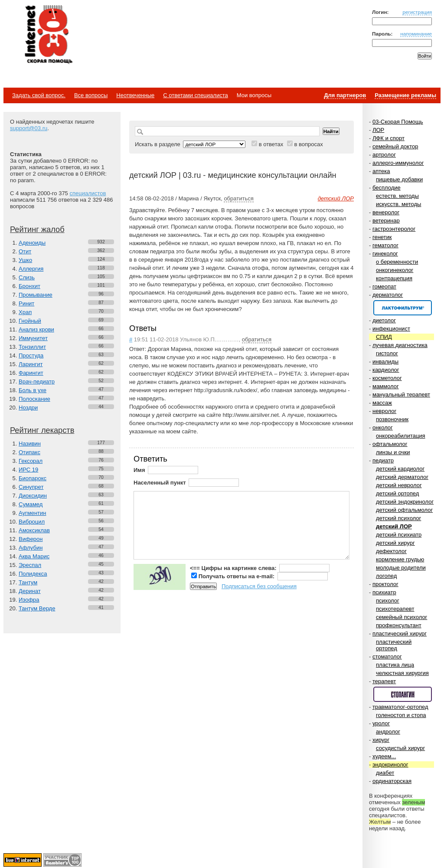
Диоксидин (33, 496)
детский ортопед (397, 493)
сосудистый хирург (400, 748)
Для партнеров (345, 95)
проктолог (385, 584)
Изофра (29, 600)
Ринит (26, 303)
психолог (388, 601)
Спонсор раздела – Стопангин (403, 694)
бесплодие (387, 188)
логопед (386, 576)
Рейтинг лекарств (42, 430)
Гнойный (30, 321)
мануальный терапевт (401, 395)
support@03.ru (29, 128)
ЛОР (378, 130)
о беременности (397, 262)
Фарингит (31, 373)
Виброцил (32, 522)
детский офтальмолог (404, 510)
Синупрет (31, 487)
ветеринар (386, 221)
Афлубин (31, 548)
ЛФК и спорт (388, 138)
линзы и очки (393, 452)
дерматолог (388, 295)
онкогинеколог (395, 270)
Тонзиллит (32, 347)
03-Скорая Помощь (398, 122)
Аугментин (33, 513)
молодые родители (401, 568)
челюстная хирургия (402, 673)
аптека (381, 171)
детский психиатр (399, 535)
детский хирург (395, 543)
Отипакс (29, 452)
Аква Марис (34, 556)
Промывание (36, 295)
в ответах (271, 144)
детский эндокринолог (405, 502)
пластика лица (395, 665)
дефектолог (391, 551)
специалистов (88, 193)
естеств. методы (397, 196)
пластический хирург (400, 634)
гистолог (387, 353)
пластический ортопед (394, 645)
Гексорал (31, 461)
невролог (384, 411)
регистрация (417, 12)
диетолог (384, 320)
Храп (25, 312)
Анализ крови (36, 329)
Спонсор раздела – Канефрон (403, 308)
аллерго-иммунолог (398, 163)
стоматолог (387, 657)
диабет (385, 773)
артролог (384, 155)
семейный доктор (395, 146)
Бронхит (29, 286)
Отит (25, 251)
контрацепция (394, 278)
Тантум (28, 582)
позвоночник (392, 419)
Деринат (30, 591)
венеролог (386, 212)
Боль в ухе (33, 390)
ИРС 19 (28, 470)
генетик (382, 237)
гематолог (385, 245)
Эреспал (30, 565)
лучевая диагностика (400, 345)
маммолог (386, 386)
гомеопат (384, 287)
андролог (388, 732)
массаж (382, 403)
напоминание (416, 34)
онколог (383, 427)
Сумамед (31, 504)
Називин (30, 444)
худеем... (384, 756)
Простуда (31, 355)
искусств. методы (398, 204)
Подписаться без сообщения (259, 586)
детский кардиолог (400, 469)
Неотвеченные (135, 95)
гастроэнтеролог (394, 229)
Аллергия (31, 269)
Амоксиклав (34, 530)
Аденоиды (32, 243)
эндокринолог (390, 765)
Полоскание (34, 399)
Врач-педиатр (37, 382)
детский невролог (399, 485)
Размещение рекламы (405, 95)
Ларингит (31, 364)
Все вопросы (91, 95)
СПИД (384, 337)
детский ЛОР (394, 526)
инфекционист (391, 329)
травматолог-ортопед (400, 707)
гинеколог (385, 254)
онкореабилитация (401, 436)
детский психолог (398, 518)
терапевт (384, 681)
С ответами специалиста (195, 95)
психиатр (384, 592)
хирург (381, 740)
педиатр (383, 460)
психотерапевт (395, 609)
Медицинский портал (48, 35)
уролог (381, 723)
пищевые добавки (399, 179)
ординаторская (392, 781)
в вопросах (308, 144)
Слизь (27, 277)
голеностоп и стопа (401, 715)
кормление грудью (400, 559)
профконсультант (399, 625)
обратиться (238, 198)
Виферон (31, 539)
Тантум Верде (37, 608)
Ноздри (28, 408)
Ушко (25, 260)
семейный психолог (402, 617)
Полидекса (33, 574)
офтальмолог (390, 444)
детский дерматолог (402, 477)
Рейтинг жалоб (37, 229)
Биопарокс (33, 478)
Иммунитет (33, 338)
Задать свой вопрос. (39, 95)
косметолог (387, 378)
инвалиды (385, 362)
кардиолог (386, 370)
